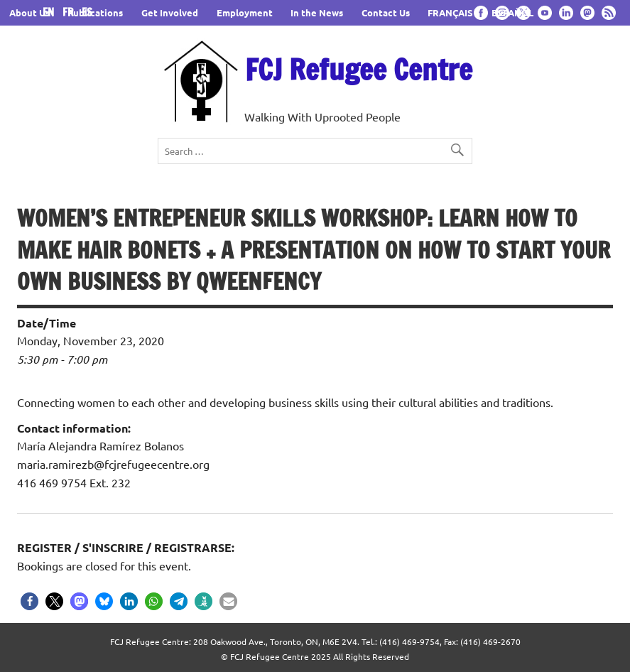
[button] (29, 601)
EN (51, 12)
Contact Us (386, 12)
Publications (95, 12)
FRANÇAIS (450, 12)
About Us (29, 12)
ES (87, 12)
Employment (245, 12)
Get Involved (170, 12)
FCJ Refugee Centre (359, 69)
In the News (317, 12)
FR (71, 12)
